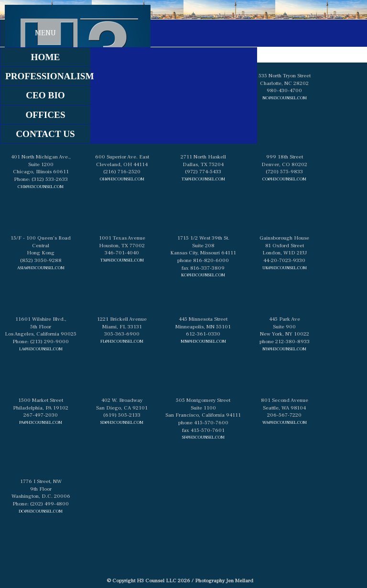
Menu (45, 33)
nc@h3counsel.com (285, 98)
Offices (45, 115)
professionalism (48, 76)
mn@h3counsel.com (203, 341)
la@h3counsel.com (41, 349)
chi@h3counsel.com (41, 187)
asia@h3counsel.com (41, 268)
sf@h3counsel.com (203, 437)
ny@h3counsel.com (284, 349)
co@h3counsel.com (284, 179)
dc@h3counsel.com (41, 511)
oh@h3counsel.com (122, 179)
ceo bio (45, 95)
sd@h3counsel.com (122, 422)
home (46, 57)
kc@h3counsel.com (203, 275)
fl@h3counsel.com (122, 341)
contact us (45, 134)
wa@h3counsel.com (285, 422)
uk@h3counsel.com (285, 268)
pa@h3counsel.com (41, 422)
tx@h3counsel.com (203, 179)
